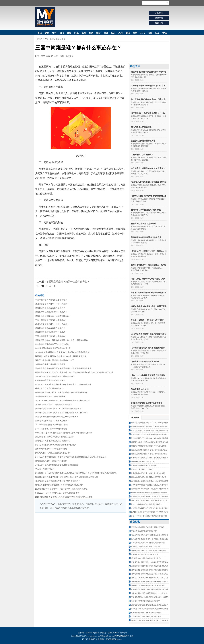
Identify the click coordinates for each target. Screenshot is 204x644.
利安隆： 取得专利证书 (45, 469)
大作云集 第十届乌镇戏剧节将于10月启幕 (148, 86)
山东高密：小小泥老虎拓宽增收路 (145, 362)
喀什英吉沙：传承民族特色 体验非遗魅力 (148, 168)
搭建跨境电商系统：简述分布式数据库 (51, 461)
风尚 (121, 33)
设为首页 (159, 13)
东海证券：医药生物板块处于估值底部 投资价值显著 (57, 465)
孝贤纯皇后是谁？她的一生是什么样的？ (68, 282)
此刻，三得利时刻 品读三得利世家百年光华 (146, 504)
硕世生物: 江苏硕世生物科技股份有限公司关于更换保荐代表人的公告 (64, 433)
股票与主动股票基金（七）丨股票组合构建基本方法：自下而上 (61, 413)
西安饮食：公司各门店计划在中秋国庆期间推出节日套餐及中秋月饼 (63, 384)
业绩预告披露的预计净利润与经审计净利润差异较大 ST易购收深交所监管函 (67, 477)
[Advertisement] (81, 533)
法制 (135, 33)
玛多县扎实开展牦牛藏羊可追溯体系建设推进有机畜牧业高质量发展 (63, 368)
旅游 (106, 33)
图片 (113, 33)
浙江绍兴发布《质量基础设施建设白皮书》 (53, 453)
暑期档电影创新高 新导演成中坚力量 (146, 237)
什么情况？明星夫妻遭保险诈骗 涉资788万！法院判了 (58, 481)
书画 (150, 33)
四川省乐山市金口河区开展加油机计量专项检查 (148, 585)
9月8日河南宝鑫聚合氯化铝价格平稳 (50, 380)
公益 (157, 33)
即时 (54, 33)
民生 (76, 33)
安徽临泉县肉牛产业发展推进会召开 (50, 364)
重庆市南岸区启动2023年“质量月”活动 (51, 449)
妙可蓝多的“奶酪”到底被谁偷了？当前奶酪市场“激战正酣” (59, 485)
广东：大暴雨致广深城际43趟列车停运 (51, 429)
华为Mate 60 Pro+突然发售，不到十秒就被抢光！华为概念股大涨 (62, 400)
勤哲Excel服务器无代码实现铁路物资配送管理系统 (149, 493)
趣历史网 (70, 56)
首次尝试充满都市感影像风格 (143, 141)
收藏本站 (159, 18)
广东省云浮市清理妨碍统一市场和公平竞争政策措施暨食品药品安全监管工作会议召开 (71, 457)
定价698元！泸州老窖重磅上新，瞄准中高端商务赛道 (57, 493)
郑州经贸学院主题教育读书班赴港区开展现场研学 (149, 446)
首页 (40, 33)
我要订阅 (159, 23)
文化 (143, 33)
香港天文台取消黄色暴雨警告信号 (49, 388)
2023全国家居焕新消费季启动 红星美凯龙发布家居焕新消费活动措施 (64, 497)
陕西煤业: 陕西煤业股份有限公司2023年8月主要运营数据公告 (61, 356)
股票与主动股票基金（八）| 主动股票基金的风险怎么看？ (59, 409)
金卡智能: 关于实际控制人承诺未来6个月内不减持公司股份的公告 (63, 352)
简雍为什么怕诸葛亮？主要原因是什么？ (52, 421)
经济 (98, 33)
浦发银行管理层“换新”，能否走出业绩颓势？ (54, 405)
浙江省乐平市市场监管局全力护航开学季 (145, 601)
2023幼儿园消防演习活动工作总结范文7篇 (53, 348)
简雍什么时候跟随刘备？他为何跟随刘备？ (53, 316)
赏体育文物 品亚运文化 (141, 389)
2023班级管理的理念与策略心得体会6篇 (52, 425)
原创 (47, 33)
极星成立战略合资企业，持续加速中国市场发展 (148, 473)
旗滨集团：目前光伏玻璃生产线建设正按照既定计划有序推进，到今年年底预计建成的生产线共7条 (76, 473)
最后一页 (51, 286)
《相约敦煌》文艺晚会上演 (142, 155)
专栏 (165, 33)
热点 (84, 33)
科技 (91, 33)
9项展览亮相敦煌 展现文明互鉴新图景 (147, 403)
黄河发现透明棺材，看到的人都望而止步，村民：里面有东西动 (61, 340)
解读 (128, 33)
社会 (69, 33)
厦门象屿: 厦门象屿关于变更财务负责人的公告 (55, 437)
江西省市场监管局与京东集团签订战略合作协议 (55, 376)
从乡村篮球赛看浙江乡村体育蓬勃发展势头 (146, 613)
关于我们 (81, 633)
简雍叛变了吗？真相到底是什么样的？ (51, 312)
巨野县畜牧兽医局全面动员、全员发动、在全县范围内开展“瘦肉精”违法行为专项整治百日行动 (74, 372)
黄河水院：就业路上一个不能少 (142, 469)
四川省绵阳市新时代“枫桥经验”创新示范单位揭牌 (56, 445)
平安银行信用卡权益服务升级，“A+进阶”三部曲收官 (149, 427)
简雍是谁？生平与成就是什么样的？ (50, 308)
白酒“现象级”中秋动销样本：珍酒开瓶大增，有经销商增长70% (61, 489)
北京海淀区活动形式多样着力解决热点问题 (146, 617)
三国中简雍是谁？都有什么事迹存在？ (51, 300)
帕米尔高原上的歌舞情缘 (141, 127)
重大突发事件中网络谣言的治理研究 (144, 465)
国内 (62, 33)
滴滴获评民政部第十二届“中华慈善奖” (51, 396)
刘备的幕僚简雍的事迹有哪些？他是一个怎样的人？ (57, 417)
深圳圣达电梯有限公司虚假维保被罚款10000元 (55, 360)
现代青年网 (45, 17)
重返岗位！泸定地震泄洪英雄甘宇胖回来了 (53, 441)
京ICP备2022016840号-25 (124, 636)
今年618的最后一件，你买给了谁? (143, 462)
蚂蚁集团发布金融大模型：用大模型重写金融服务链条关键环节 (61, 392)
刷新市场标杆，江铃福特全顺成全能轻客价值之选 (149, 477)
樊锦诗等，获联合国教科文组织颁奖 (146, 210)
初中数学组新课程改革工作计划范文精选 (52, 344)
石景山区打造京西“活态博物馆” (144, 224)
